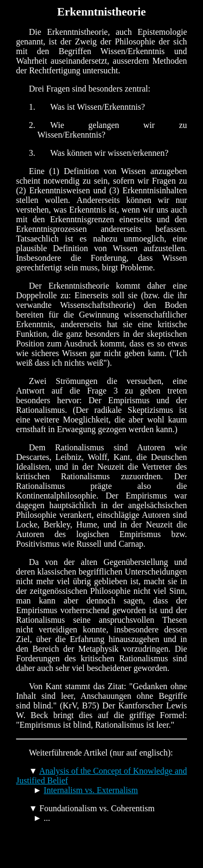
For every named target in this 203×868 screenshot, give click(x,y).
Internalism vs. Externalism (91, 790)
